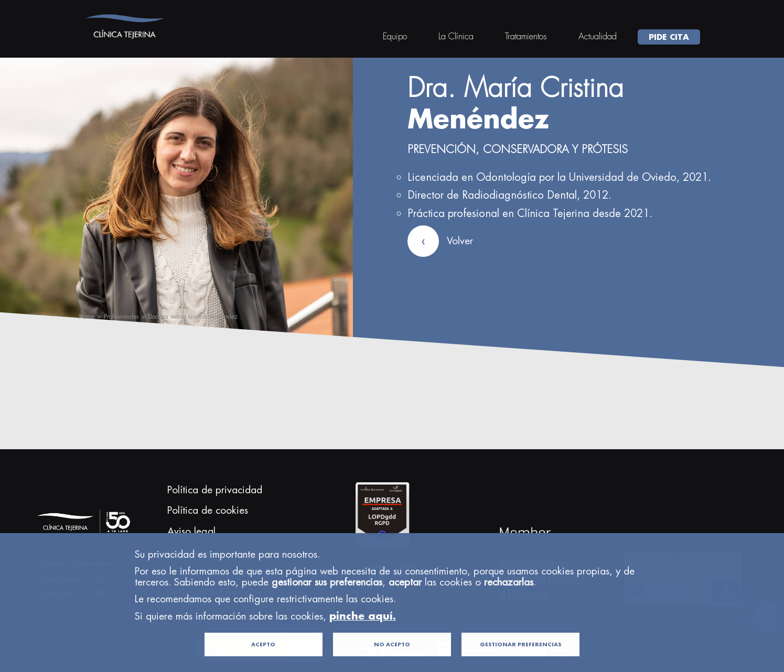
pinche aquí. (363, 632)
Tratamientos (526, 36)
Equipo (395, 36)
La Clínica (456, 36)
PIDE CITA (669, 37)
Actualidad (598, 36)
